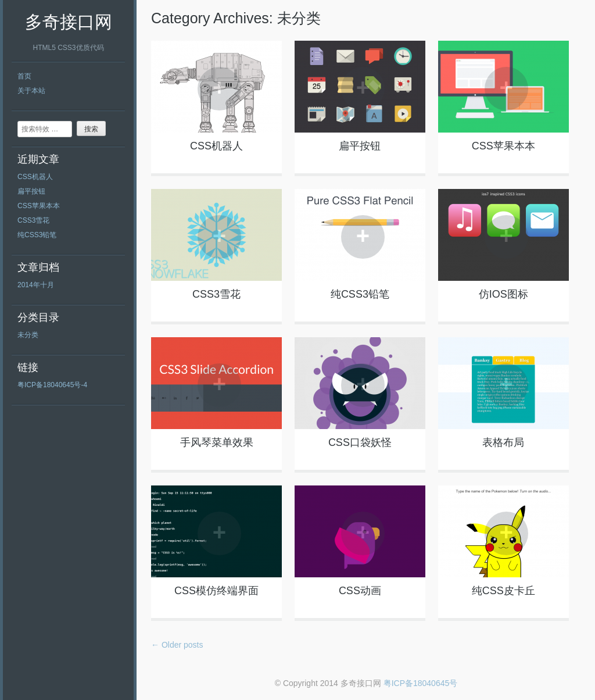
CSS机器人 (35, 177)
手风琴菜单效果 (217, 442)
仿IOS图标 (503, 294)
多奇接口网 (69, 22)
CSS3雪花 (33, 220)
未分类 (28, 335)
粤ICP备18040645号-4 (52, 385)
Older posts (177, 645)
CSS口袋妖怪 (360, 442)
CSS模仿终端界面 (216, 591)
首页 (24, 76)
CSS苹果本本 (39, 206)
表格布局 (503, 442)
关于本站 (31, 91)
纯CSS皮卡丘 (503, 591)
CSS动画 (360, 591)
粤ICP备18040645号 (421, 683)
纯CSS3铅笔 (37, 235)
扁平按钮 (31, 191)
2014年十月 (36, 285)
